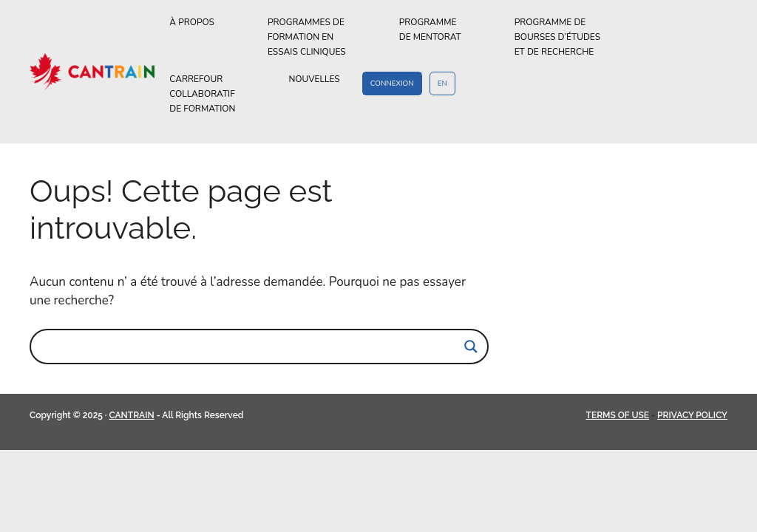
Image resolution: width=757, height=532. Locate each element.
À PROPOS (207, 22)
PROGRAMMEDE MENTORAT (446, 30)
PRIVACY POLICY (692, 415)
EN (442, 83)
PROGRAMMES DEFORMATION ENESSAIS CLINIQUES (322, 38)
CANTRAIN (131, 415)
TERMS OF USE (618, 415)
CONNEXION (392, 83)
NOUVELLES (314, 79)
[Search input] (252, 347)
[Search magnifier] (471, 347)
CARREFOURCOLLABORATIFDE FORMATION (218, 95)
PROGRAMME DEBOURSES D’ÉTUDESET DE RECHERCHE (570, 38)
